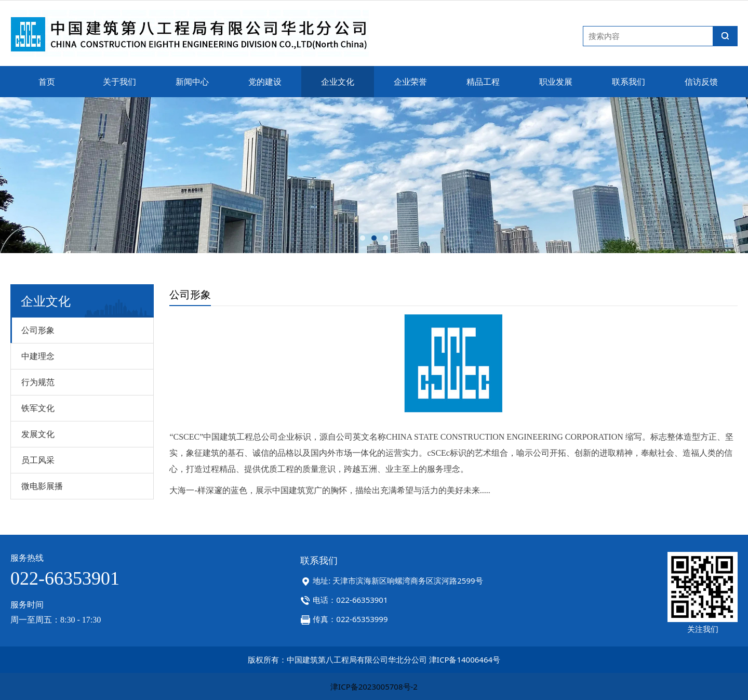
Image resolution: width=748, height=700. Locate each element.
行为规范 (38, 382)
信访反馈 (701, 82)
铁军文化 (38, 408)
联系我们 (629, 82)
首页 (47, 82)
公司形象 (38, 330)
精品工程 (483, 82)
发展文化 (38, 434)
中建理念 (38, 356)
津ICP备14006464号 (465, 659)
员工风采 (38, 460)
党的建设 (265, 82)
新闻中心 (192, 82)
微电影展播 (42, 486)
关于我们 (119, 82)
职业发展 (556, 82)
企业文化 (338, 82)
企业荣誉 (410, 82)
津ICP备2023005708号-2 (374, 686)
